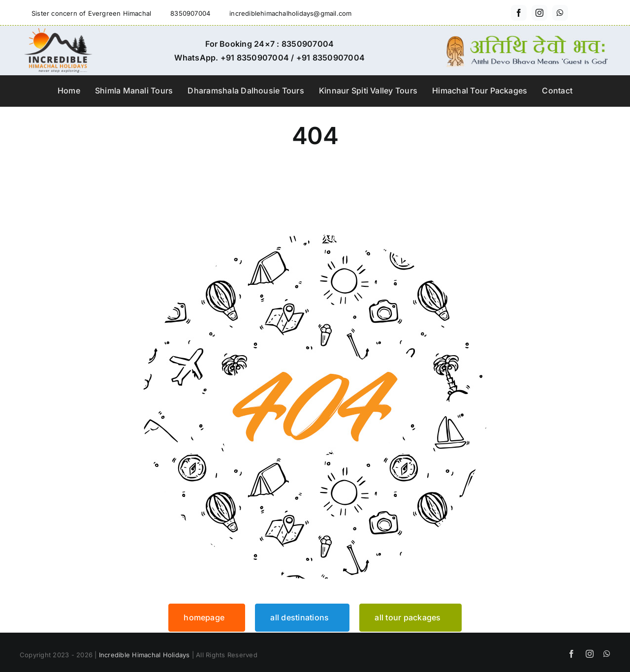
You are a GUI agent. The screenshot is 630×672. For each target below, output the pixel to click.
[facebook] (519, 13)
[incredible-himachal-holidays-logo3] (58, 32)
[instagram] (539, 13)
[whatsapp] (560, 13)
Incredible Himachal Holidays (144, 655)
